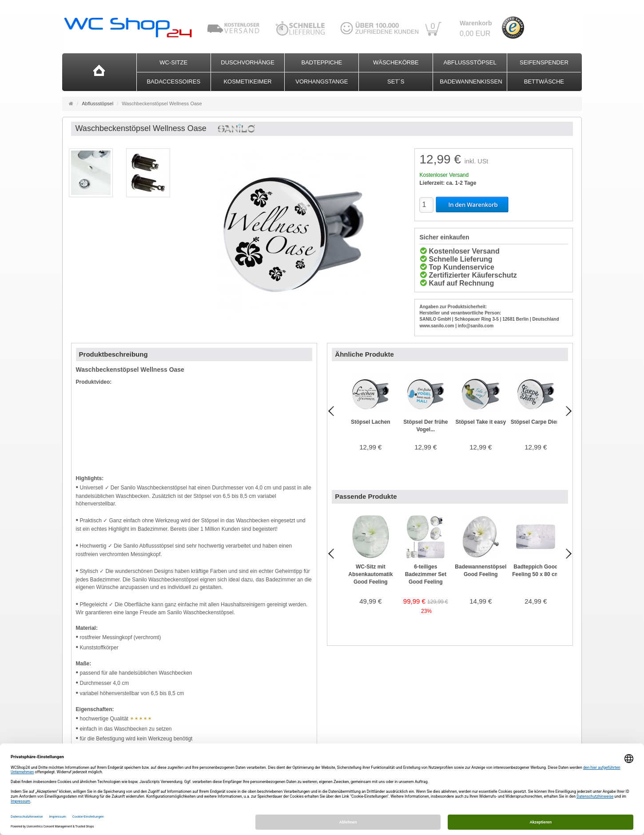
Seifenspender (544, 62)
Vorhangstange (322, 82)
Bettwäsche (544, 82)
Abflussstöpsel (470, 62)
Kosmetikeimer (247, 82)
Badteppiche (322, 62)
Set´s (396, 82)
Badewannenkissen (471, 82)
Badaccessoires (173, 82)
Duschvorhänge (248, 62)
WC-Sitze (173, 62)
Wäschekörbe (396, 62)
